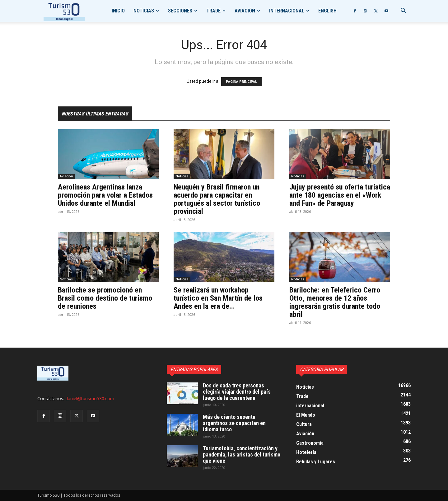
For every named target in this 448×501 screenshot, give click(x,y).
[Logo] (64, 11)
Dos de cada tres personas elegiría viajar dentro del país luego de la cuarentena (237, 392)
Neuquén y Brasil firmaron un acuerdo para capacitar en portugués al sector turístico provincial (217, 199)
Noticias (144, 11)
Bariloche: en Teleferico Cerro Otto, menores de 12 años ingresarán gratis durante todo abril (335, 302)
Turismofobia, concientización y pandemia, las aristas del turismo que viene (242, 454)
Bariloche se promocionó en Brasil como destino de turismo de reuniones (105, 298)
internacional (287, 11)
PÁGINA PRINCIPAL (241, 82)
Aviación (245, 11)
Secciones (180, 11)
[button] (403, 11)
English (327, 11)
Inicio (118, 11)
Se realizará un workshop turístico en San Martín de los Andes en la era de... (218, 298)
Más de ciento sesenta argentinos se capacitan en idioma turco (234, 423)
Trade (213, 11)
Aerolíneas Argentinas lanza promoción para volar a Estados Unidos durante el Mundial (105, 195)
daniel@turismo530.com (90, 398)
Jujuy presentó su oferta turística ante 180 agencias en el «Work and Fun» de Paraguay (340, 195)
